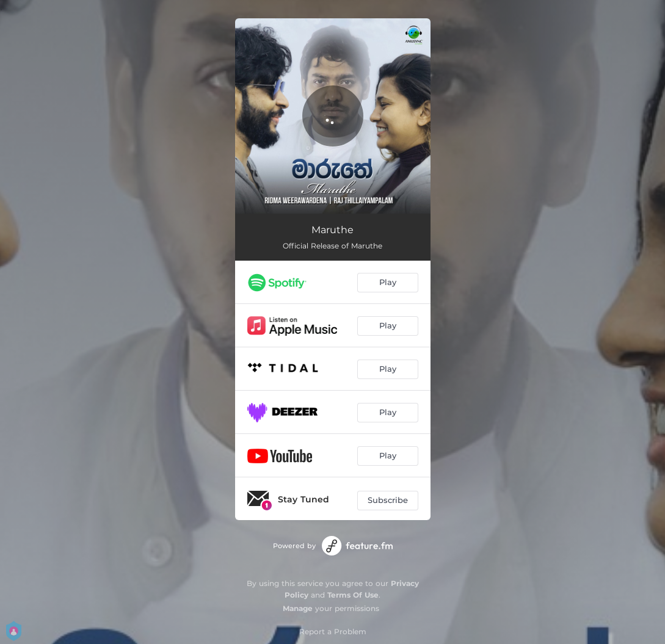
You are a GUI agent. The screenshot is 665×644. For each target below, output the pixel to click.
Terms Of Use (353, 595)
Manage (298, 608)
